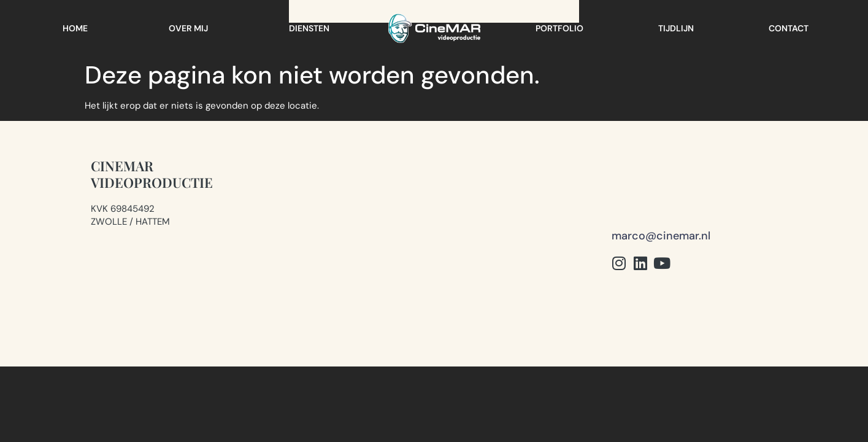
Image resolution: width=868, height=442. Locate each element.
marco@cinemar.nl (661, 184)
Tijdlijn (676, 28)
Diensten (309, 28)
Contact (789, 28)
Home (75, 28)
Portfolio (559, 28)
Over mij (188, 28)
